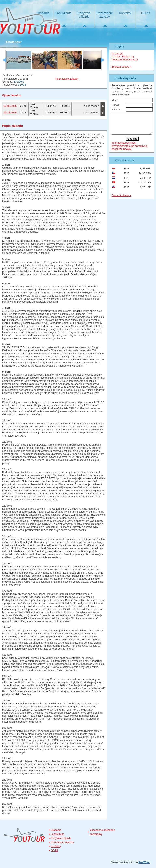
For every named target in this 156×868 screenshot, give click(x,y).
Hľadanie (43, 13)
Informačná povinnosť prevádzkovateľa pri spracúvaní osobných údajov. (130, 150)
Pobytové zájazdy (84, 15)
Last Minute (63, 13)
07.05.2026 (10, 106)
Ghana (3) (117, 53)
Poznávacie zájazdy (105, 15)
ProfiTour (144, 862)
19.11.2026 (10, 113)
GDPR (146, 13)
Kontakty (125, 13)
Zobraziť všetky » (121, 67)
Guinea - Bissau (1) (123, 57)
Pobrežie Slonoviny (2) (125, 60)
